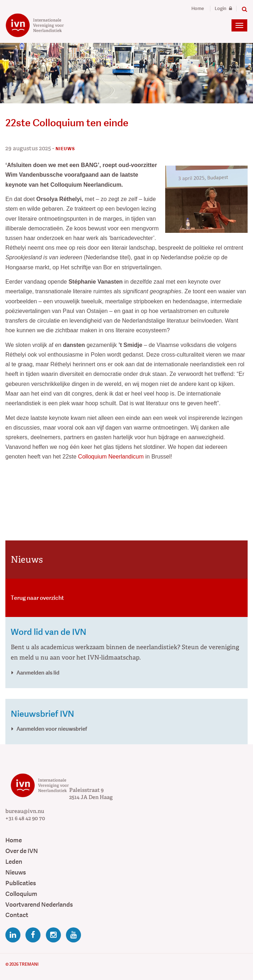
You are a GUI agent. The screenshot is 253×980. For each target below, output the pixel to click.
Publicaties (21, 883)
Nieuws (16, 873)
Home (198, 9)
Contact (17, 915)
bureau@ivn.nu (25, 811)
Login (223, 9)
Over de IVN (22, 851)
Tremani (29, 964)
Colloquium (21, 894)
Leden (14, 862)
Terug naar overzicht (37, 598)
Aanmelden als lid (38, 673)
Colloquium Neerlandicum (111, 457)
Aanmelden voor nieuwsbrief (52, 729)
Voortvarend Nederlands (39, 905)
